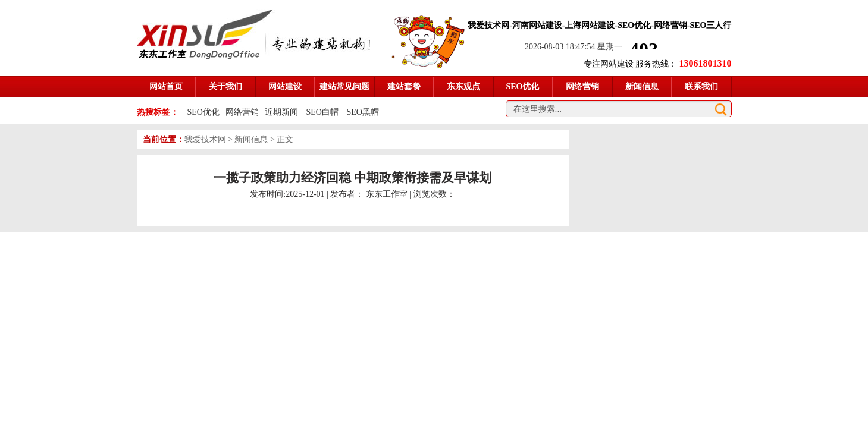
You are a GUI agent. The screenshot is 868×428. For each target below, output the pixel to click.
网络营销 (242, 112)
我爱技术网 (205, 139)
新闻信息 (251, 139)
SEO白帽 (323, 112)
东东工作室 (387, 194)
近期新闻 (281, 112)
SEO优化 (203, 112)
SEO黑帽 (362, 112)
